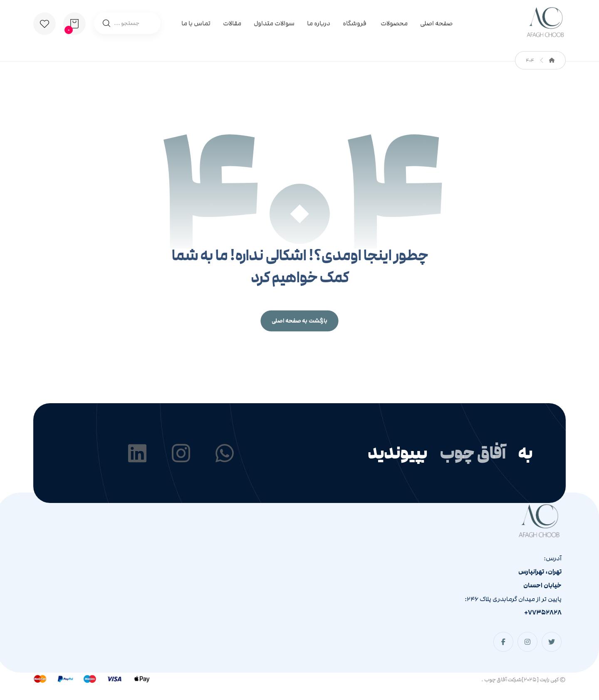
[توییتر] (552, 642)
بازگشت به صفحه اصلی (299, 321)
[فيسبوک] (503, 642)
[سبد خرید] (74, 23)
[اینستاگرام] (527, 642)
